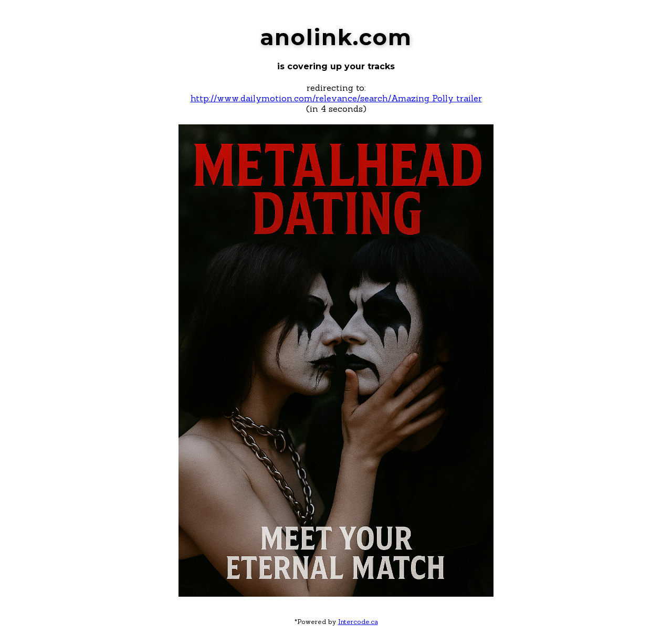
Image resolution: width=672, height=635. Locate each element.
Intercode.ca (358, 622)
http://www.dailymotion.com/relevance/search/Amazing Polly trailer (336, 98)
